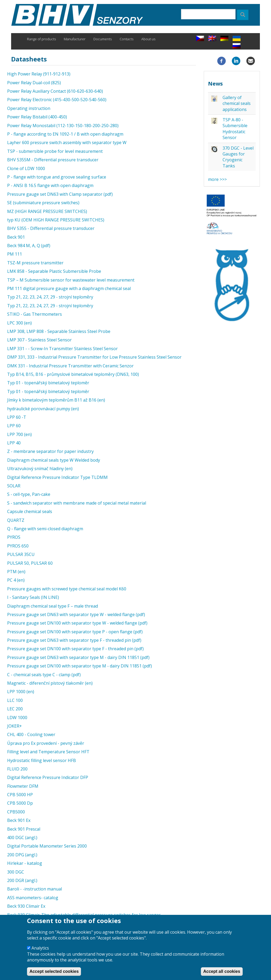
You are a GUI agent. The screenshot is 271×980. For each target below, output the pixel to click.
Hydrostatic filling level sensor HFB (42, 760)
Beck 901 (16, 237)
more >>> (217, 179)
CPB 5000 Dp (20, 803)
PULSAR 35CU (21, 554)
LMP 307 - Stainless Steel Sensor (39, 340)
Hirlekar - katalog (25, 863)
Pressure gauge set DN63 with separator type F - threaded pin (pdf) (74, 640)
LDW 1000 (17, 718)
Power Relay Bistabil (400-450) (37, 117)
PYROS (14, 537)
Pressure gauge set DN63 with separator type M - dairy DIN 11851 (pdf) (78, 657)
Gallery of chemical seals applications (237, 103)
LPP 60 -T (17, 417)
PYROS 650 (18, 546)
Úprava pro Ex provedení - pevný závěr (46, 743)
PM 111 (15, 254)
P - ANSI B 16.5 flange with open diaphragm (50, 185)
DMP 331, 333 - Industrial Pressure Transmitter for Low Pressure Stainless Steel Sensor (94, 357)
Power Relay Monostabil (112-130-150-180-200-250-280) (63, 126)
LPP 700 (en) (19, 434)
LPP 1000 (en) (21, 692)
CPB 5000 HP (20, 795)
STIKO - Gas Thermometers (35, 314)
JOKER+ (15, 726)
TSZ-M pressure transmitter (35, 263)
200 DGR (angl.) (22, 880)
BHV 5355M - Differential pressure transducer (53, 160)
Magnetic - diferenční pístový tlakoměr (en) (50, 683)
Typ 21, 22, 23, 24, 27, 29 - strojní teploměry (50, 297)
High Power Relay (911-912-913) (39, 74)
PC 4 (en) (16, 580)
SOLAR (14, 486)
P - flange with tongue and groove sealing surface (57, 177)
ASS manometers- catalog (33, 898)
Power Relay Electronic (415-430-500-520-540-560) (57, 100)
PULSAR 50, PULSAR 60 (30, 563)
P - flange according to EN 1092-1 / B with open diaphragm (65, 134)
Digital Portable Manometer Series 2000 (47, 846)
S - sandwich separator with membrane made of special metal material (77, 503)
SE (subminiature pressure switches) (43, 203)
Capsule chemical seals (30, 511)
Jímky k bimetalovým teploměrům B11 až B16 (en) (56, 400)
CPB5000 (16, 812)
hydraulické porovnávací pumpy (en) (43, 409)
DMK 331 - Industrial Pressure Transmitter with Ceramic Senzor (70, 366)
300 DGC (16, 872)
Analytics (40, 951)
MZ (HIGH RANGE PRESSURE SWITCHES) (47, 211)
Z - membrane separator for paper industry (50, 451)
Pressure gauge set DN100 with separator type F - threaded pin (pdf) (75, 649)
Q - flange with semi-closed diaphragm (45, 529)
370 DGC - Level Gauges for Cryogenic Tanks (238, 157)
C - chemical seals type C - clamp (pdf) (44, 675)
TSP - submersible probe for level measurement (55, 151)
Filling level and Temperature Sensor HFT (48, 752)
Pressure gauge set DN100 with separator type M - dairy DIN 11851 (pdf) (80, 666)
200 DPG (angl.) (22, 855)
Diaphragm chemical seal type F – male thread (53, 606)
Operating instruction (29, 108)
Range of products (41, 39)
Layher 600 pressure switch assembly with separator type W (67, 142)
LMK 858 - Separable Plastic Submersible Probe (54, 271)
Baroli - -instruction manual (35, 889)
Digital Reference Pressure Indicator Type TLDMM (57, 477)
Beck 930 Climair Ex (26, 906)
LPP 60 (14, 426)
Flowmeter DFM (23, 786)
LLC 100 (15, 700)
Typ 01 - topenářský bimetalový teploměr (48, 383)
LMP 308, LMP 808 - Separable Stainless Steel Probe (59, 331)
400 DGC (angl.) (22, 838)
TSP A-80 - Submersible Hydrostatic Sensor (235, 129)
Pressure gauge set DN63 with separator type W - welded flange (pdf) (76, 614)
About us (148, 39)
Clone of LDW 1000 (26, 168)
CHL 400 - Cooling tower (31, 734)
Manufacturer (75, 39)
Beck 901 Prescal (24, 829)
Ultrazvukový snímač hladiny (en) (40, 469)
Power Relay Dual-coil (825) (34, 83)
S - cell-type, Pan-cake (29, 494)
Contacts (127, 39)
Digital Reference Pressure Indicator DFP (48, 777)
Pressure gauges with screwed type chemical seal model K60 (67, 589)
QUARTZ (16, 520)
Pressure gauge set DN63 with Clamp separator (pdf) (60, 194)
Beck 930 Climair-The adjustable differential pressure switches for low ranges (84, 915)
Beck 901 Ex (19, 820)
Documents (103, 39)
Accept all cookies (222, 975)
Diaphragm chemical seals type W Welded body (54, 460)
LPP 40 (14, 443)
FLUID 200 (17, 769)
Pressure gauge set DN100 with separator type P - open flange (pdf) (75, 632)
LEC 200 (15, 709)
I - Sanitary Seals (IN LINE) (33, 597)
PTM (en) (16, 572)
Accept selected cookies (54, 975)
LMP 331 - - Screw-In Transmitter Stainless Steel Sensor (62, 349)
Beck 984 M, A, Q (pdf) (29, 246)
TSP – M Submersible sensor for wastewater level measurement (71, 280)
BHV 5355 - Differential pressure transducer (51, 228)
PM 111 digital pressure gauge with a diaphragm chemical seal (69, 288)
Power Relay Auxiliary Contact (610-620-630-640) (55, 91)
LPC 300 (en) (19, 323)
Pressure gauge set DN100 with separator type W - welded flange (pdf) (77, 623)
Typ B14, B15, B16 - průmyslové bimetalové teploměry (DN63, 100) (73, 374)
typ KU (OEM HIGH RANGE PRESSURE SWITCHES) (56, 220)
